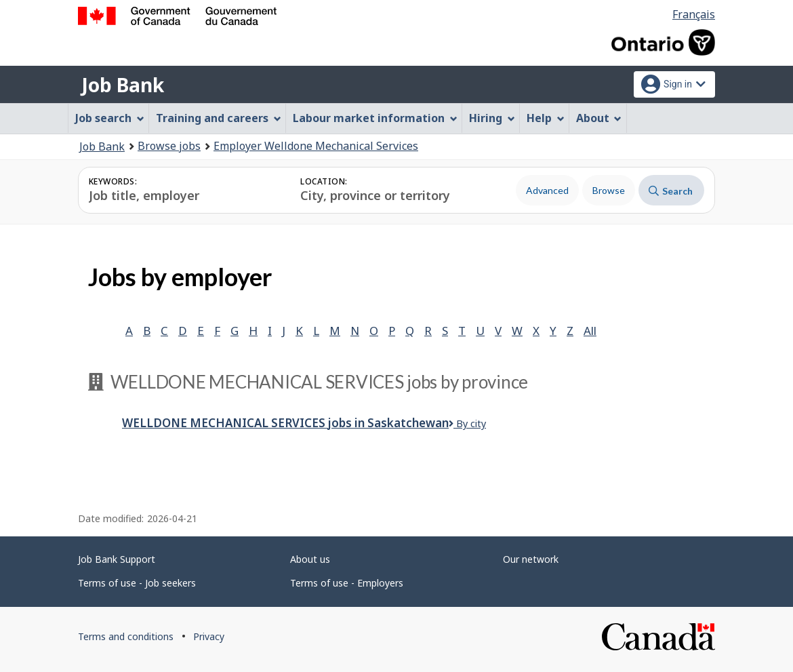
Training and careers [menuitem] (219, 118)
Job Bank (123, 85)
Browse (609, 190)
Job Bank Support (117, 559)
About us (310, 559)
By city (467, 423)
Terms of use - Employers (347, 583)
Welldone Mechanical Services (285, 423)
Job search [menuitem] (110, 118)
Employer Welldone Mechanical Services (316, 146)
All (590, 331)
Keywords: (113, 181)
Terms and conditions (126, 636)
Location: (324, 181)
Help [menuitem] (546, 118)
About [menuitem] (599, 118)
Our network (531, 559)
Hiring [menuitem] (492, 118)
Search (671, 191)
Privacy (209, 636)
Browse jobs (169, 146)
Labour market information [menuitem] (375, 118)
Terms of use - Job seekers (137, 583)
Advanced (547, 190)
